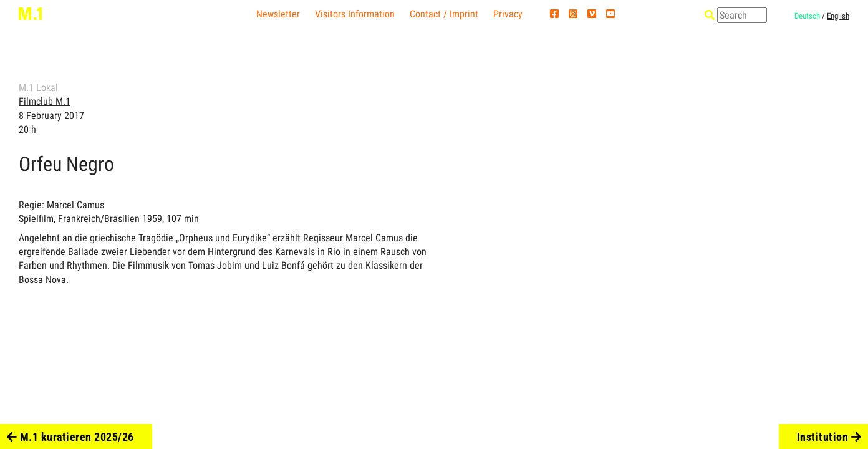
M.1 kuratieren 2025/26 (70, 437)
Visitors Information (355, 14)
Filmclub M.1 (45, 101)
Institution (829, 437)
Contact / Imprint (444, 14)
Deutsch (807, 16)
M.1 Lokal (38, 88)
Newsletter (278, 14)
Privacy (508, 14)
